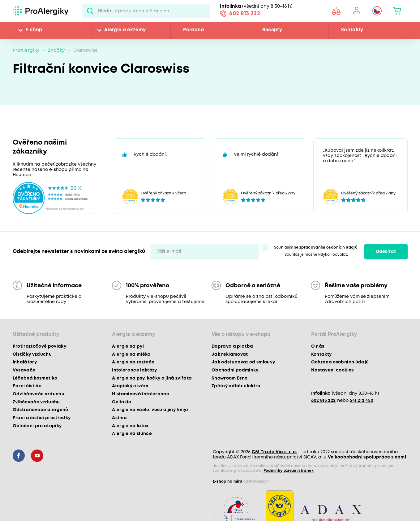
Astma (119, 418)
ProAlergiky (26, 51)
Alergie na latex (130, 426)
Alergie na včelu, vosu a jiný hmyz (150, 410)
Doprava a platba (232, 346)
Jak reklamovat (230, 354)
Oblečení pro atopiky (37, 426)
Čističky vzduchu (32, 354)
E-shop (34, 30)
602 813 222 (245, 14)
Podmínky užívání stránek (289, 471)
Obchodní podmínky (235, 370)
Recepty (272, 30)
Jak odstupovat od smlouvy (243, 362)
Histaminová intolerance (141, 394)
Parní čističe (27, 386)
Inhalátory (25, 362)
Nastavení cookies (332, 370)
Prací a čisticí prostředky (42, 418)
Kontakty (352, 30)
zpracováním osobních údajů (328, 247)
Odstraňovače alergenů (41, 410)
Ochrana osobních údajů (340, 362)
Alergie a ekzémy (125, 30)
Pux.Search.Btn (90, 11)
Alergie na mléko (131, 354)
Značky (56, 51)
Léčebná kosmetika (35, 378)
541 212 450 (362, 401)
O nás (318, 346)
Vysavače (24, 370)
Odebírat (386, 252)
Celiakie (122, 402)
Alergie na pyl (128, 346)
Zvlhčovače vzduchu (36, 402)
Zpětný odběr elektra (236, 386)
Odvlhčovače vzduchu (39, 394)
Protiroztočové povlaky (39, 346)
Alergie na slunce (132, 434)
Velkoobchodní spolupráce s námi (367, 457)
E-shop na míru (228, 482)
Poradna (193, 30)
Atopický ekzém (130, 386)
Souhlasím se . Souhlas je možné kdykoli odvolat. (316, 251)
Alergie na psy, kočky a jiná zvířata (152, 378)
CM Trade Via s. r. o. (274, 452)
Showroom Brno (229, 378)
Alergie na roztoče (133, 362)
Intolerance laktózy (134, 370)
